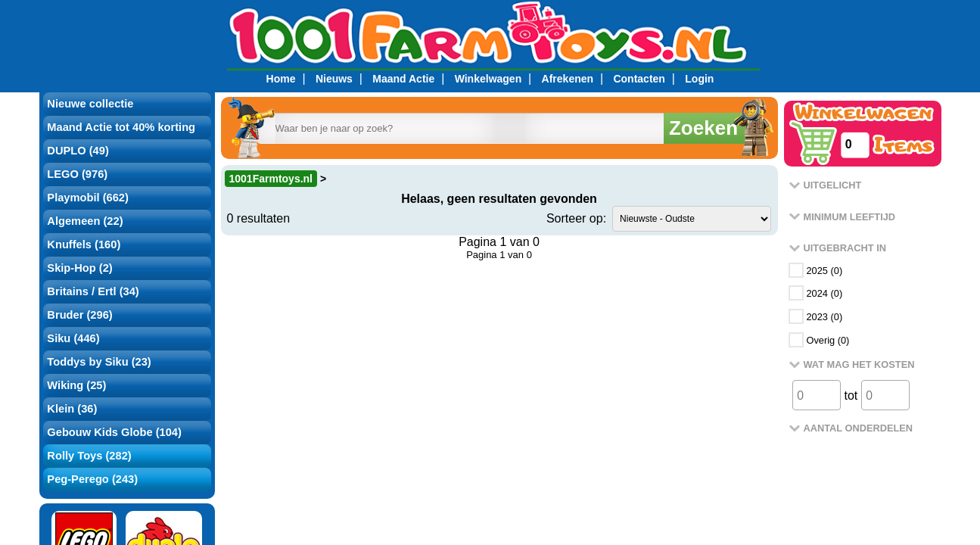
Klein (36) (72, 409)
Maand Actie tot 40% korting (121, 127)
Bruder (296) (79, 315)
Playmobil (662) (88, 198)
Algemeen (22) (85, 221)
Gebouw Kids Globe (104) (114, 432)
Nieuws (334, 79)
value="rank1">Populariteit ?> (692, 219)
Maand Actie (403, 79)
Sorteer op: (576, 218)
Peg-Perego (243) (92, 479)
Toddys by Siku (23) (99, 362)
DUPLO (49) (78, 151)
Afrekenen (568, 79)
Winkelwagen (488, 79)
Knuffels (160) (84, 244)
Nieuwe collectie (90, 104)
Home (281, 79)
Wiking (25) (76, 385)
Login (699, 79)
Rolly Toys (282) (89, 456)
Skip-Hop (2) (79, 268)
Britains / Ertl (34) (93, 291)
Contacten (639, 79)
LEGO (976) (77, 174)
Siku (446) (73, 338)
